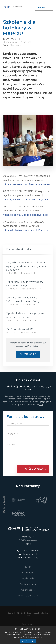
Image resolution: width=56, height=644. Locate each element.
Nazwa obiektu (15, 424)
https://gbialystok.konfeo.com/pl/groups (26, 200)
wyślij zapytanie (33, 469)
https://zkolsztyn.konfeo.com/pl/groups (25, 230)
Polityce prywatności (32, 637)
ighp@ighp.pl (45, 402)
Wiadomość (14, 445)
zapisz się (28, 354)
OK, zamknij (28, 641)
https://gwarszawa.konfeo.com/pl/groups (27, 184)
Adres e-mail (14, 434)
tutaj (41, 405)
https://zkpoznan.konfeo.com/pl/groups (26, 215)
